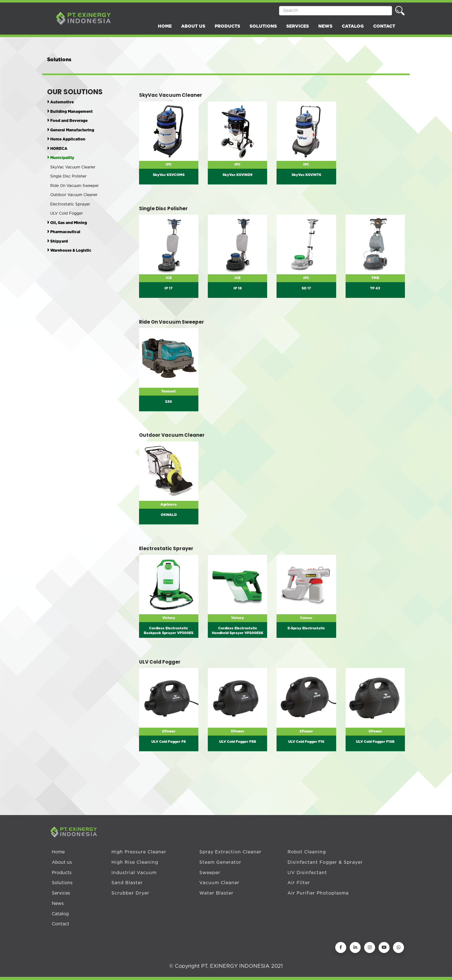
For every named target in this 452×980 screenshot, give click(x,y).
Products (62, 873)
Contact (61, 924)
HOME (165, 26)
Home (58, 852)
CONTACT (384, 26)
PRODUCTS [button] (227, 26)
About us (62, 862)
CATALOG (353, 26)
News (58, 904)
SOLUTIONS (263, 26)
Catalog (60, 914)
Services (61, 893)
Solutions (62, 883)
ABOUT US (193, 26)
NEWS (325, 26)
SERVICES (298, 26)
